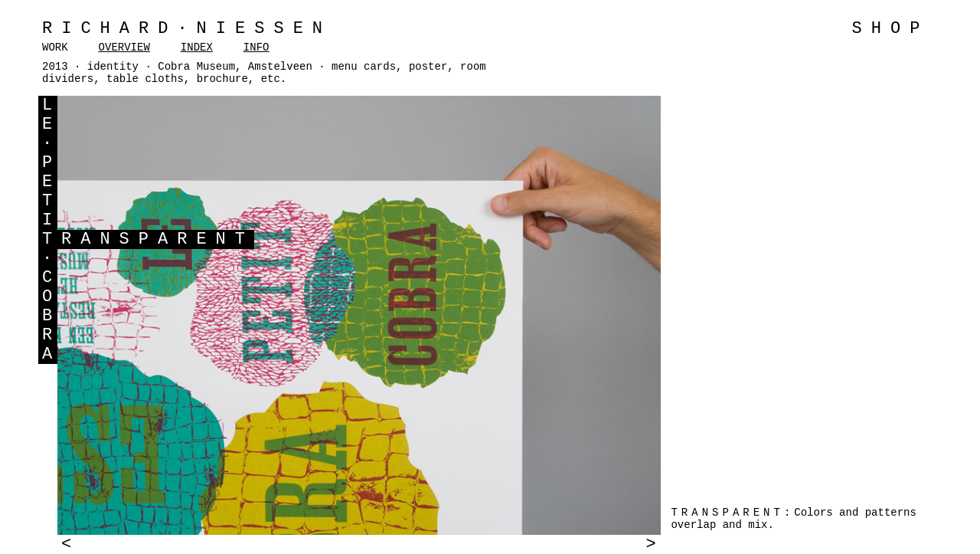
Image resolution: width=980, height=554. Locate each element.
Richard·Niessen (187, 29)
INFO (256, 48)
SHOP (891, 29)
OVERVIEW (124, 48)
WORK (55, 48)
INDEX (197, 48)
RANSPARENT (158, 239)
